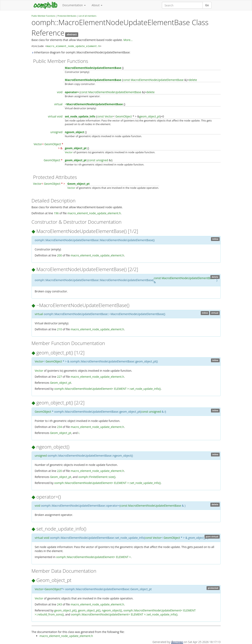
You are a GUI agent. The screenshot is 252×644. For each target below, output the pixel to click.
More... (128, 40)
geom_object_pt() (65, 610)
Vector (109, 116)
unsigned (57, 132)
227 (60, 377)
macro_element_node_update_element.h (73, 46)
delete (193, 80)
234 (60, 427)
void (60, 92)
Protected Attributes (67, 16)
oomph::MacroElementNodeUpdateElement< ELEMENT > (94, 557)
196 (56, 213)
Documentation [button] (74, 5)
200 (60, 255)
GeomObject (124, 116)
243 (60, 604)
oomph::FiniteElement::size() (97, 477)
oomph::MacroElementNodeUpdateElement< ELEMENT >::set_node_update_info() (107, 389)
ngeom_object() (112, 610)
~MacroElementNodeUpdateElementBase (94, 104)
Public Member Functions (43, 16)
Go (207, 5)
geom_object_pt (150, 116)
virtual (58, 104)
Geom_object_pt (79, 184)
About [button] (97, 5)
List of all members (87, 16)
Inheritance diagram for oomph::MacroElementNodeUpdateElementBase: (81, 52)
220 (60, 471)
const (126, 80)
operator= (72, 92)
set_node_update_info (80, 116)
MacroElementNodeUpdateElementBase (93, 68)
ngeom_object (75, 132)
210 (60, 329)
